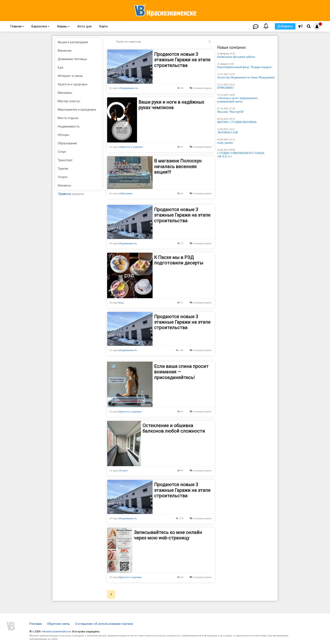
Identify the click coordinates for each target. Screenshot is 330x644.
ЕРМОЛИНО (225, 88)
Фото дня (84, 26)
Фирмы (63, 26)
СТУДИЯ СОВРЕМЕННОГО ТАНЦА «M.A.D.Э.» (241, 155)
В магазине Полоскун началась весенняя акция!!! (178, 166)
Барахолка (40, 26)
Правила (64, 194)
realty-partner (225, 143)
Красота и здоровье (132, 147)
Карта (103, 26)
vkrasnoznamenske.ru (56, 631)
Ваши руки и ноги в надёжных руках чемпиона (171, 105)
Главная (17, 26)
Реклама (36, 624)
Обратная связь (59, 624)
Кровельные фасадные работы (236, 57)
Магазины (126, 193)
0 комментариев (201, 88)
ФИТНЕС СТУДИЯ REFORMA (237, 122)
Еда (121, 303)
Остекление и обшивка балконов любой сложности (174, 428)
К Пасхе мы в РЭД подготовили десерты (179, 260)
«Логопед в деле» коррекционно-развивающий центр (238, 100)
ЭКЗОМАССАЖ (228, 132)
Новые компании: (232, 47)
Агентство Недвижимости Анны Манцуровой (246, 77)
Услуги (123, 470)
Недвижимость (129, 88)
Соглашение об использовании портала (104, 624)
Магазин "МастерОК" (231, 112)
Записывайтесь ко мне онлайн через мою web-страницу (168, 535)
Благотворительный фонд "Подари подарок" (245, 67)
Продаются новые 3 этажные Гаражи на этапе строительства (182, 60)
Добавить (285, 26)
